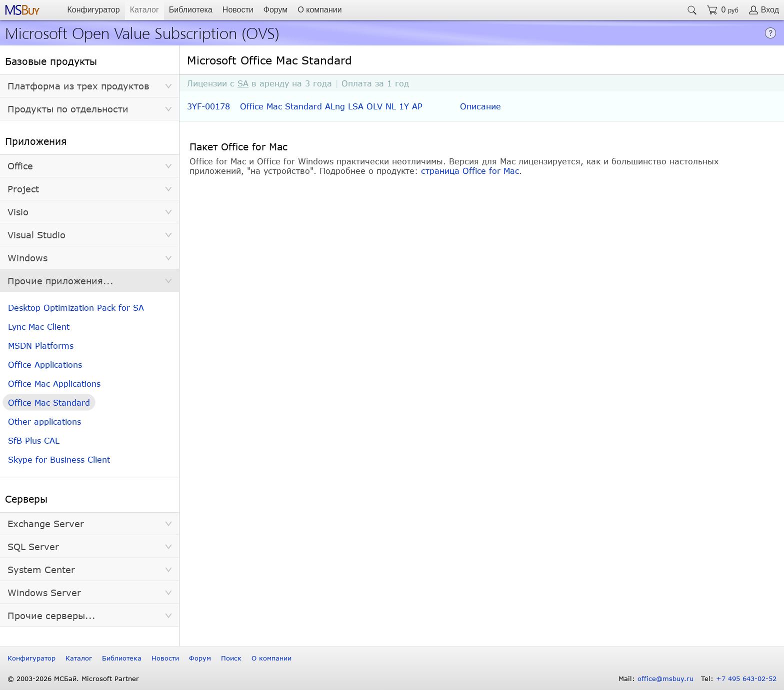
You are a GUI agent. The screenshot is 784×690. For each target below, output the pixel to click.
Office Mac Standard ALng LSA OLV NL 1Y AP (331, 106)
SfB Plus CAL (34, 440)
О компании (319, 10)
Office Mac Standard (49, 402)
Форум (276, 10)
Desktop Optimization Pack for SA (76, 308)
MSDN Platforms (41, 345)
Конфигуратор (93, 10)
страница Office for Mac (470, 171)
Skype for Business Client (59, 459)
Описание (480, 106)
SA (243, 83)
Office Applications (45, 364)
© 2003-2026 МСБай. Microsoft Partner (73, 679)
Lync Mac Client (39, 327)
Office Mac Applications (54, 383)
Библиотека (191, 10)
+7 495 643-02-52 (746, 679)
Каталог (144, 10)
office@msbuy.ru (665, 679)
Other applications (44, 421)
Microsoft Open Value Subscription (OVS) (142, 32)
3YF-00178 (208, 106)
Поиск (231, 658)
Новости (238, 10)
